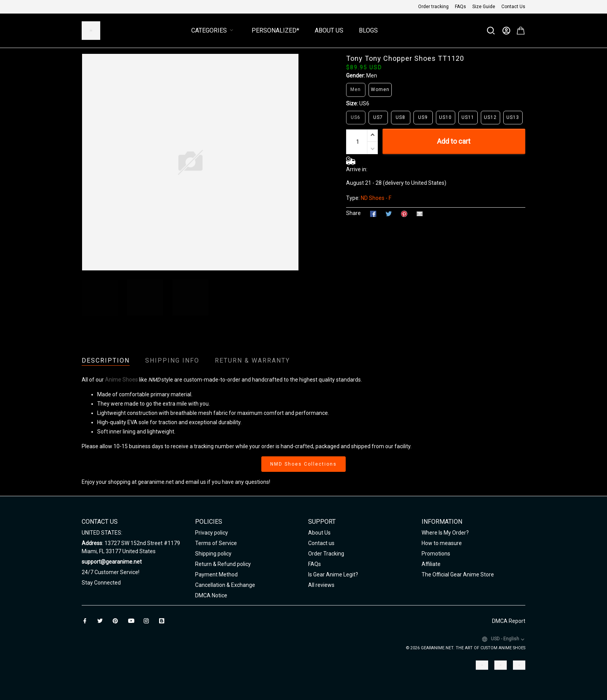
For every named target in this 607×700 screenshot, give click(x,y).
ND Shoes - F (376, 198)
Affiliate (431, 564)
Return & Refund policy (223, 564)
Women (380, 89)
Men (372, 76)
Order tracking (433, 7)
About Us (329, 30)
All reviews (321, 585)
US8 (400, 117)
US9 (423, 117)
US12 (490, 117)
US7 (378, 117)
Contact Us (513, 7)
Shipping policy (213, 554)
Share (353, 213)
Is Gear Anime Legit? (333, 574)
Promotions (436, 554)
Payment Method (216, 574)
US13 (513, 117)
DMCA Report (509, 621)
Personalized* (275, 30)
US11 (468, 117)
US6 (364, 103)
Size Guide (484, 7)
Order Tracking (326, 554)
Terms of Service (216, 543)
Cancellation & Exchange (225, 585)
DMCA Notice (211, 595)
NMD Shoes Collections (303, 464)
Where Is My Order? (445, 533)
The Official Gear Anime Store (458, 574)
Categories (214, 30)
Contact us (321, 543)
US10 (445, 117)
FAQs (460, 7)
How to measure (442, 543)
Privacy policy (212, 533)
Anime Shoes (121, 380)
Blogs (368, 30)
